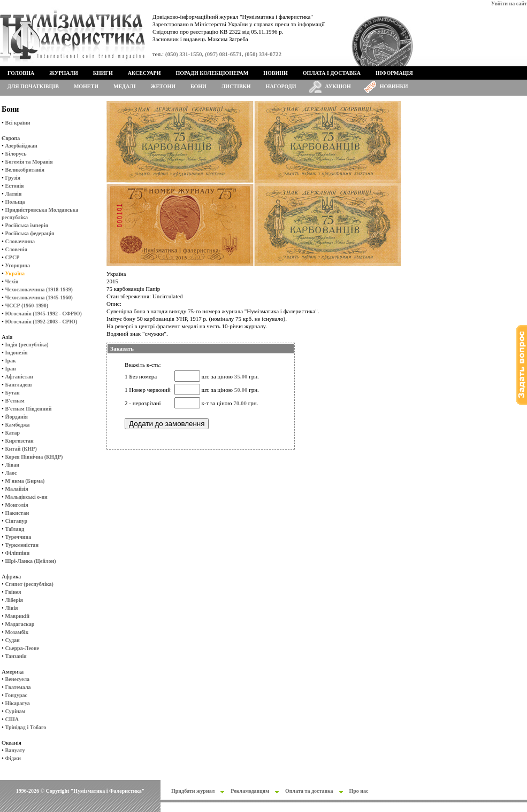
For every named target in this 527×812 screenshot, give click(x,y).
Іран (11, 369)
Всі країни (18, 123)
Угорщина (18, 265)
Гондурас (16, 695)
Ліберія (14, 600)
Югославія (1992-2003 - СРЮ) (41, 322)
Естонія (15, 186)
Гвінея (13, 592)
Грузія (13, 178)
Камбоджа (18, 425)
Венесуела (17, 679)
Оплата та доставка (309, 791)
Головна (21, 73)
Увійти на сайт (509, 3)
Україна (15, 273)
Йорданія (17, 417)
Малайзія (17, 489)
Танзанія (16, 656)
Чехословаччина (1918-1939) (39, 289)
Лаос (11, 473)
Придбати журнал (193, 791)
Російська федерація (30, 233)
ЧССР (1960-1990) (27, 306)
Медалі (125, 86)
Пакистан (17, 513)
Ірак (11, 361)
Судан (13, 640)
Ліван (12, 465)
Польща (15, 202)
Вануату (15, 750)
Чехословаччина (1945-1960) (39, 297)
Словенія (16, 249)
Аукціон (338, 86)
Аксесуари (144, 73)
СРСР (13, 257)
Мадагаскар (20, 624)
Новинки (394, 86)
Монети (86, 86)
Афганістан (19, 377)
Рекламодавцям (250, 791)
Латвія (14, 194)
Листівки (236, 86)
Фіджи (13, 758)
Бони (198, 86)
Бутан (13, 393)
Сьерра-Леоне (22, 648)
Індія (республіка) (27, 345)
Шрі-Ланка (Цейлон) (31, 561)
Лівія (12, 608)
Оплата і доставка (332, 73)
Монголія (17, 505)
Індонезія (17, 353)
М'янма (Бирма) (25, 481)
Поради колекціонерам (212, 73)
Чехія (12, 281)
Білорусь (16, 154)
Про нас (359, 791)
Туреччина (18, 537)
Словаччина (20, 241)
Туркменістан (22, 545)
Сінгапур (17, 521)
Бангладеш (19, 385)
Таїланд (15, 529)
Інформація (394, 73)
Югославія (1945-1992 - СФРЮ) (44, 314)
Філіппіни (18, 553)
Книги (103, 73)
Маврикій (17, 616)
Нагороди (281, 86)
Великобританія (25, 170)
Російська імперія (27, 225)
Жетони (163, 86)
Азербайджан (21, 146)
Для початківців (33, 86)
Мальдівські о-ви (26, 497)
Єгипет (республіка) (29, 584)
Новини (276, 73)
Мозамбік (17, 632)
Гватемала (18, 687)
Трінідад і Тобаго (26, 727)
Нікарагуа (18, 703)
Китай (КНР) (21, 449)
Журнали (63, 73)
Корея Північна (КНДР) (34, 457)
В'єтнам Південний (29, 409)
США (12, 719)
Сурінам (16, 711)
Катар (13, 433)
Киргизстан (20, 441)
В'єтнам (15, 401)
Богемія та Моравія (29, 162)
